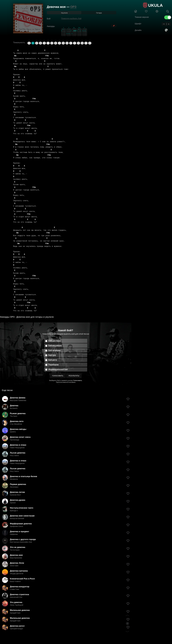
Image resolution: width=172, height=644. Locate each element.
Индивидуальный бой (58, 369)
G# (90, 43)
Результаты (74, 376)
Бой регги (53, 360)
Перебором (53, 365)
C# (52, 43)
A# (37, 43)
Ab (29, 43)
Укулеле (64, 13)
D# (63, 43)
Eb (67, 43)
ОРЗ (73, 7)
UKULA (155, 5)
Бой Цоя (52, 355)
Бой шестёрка (55, 341)
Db (56, 43)
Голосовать (58, 376)
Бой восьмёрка (55, 346)
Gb (82, 43)
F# (78, 43)
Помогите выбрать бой (71, 19)
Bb (40, 43)
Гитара (99, 13)
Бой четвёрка (54, 350)
